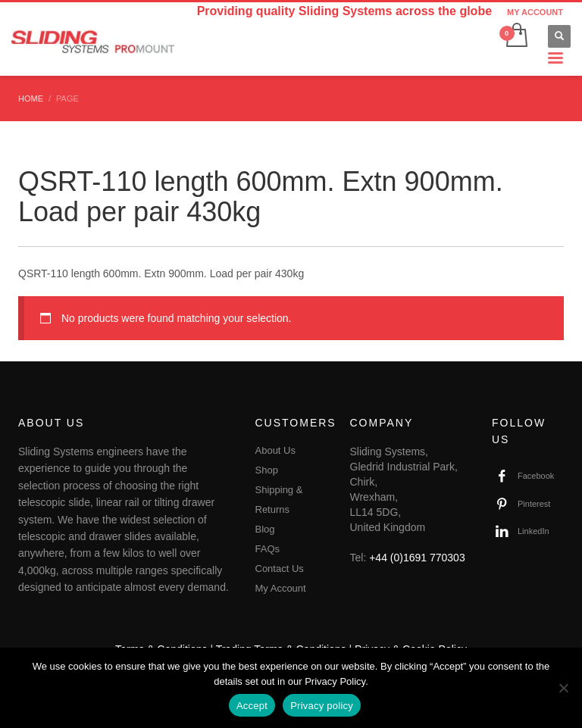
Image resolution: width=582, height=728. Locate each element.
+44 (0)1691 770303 (417, 558)
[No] (563, 688)
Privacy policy (322, 706)
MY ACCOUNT (535, 12)
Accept (252, 706)
